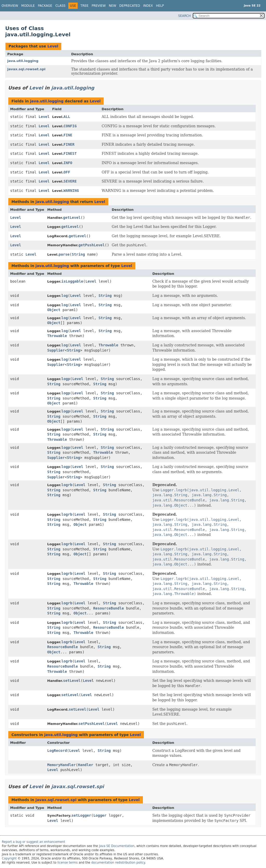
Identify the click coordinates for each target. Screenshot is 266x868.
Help (160, 6)
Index (148, 6)
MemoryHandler (62, 765)
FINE (68, 135)
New (112, 6)
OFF (67, 172)
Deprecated (130, 6)
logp (66, 379)
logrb (67, 485)
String (78, 254)
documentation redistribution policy (118, 863)
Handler (86, 765)
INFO (68, 163)
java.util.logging (23, 61)
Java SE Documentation (117, 846)
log (65, 296)
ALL (67, 117)
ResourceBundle (109, 608)
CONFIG (70, 126)
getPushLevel (92, 245)
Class (60, 6)
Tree (85, 6)
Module (28, 6)
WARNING (71, 191)
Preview (99, 6)
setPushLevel (92, 724)
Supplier (56, 350)
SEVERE (70, 181)
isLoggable (72, 281)
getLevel (72, 218)
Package (45, 6)
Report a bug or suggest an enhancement (33, 842)
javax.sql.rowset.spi (26, 69)
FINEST (70, 153)
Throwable (57, 336)
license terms (68, 863)
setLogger (81, 815)
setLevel (72, 681)
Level (53, 46)
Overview (10, 6)
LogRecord (57, 751)
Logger (100, 815)
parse (64, 254)
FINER (69, 144)
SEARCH (185, 16)
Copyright (9, 858)
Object (54, 310)
